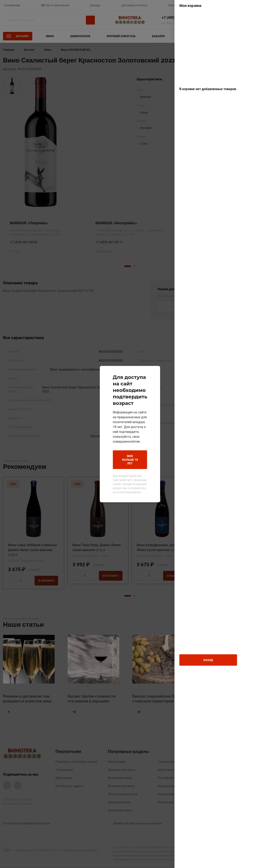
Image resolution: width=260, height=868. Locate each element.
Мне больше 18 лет (101, 446)
